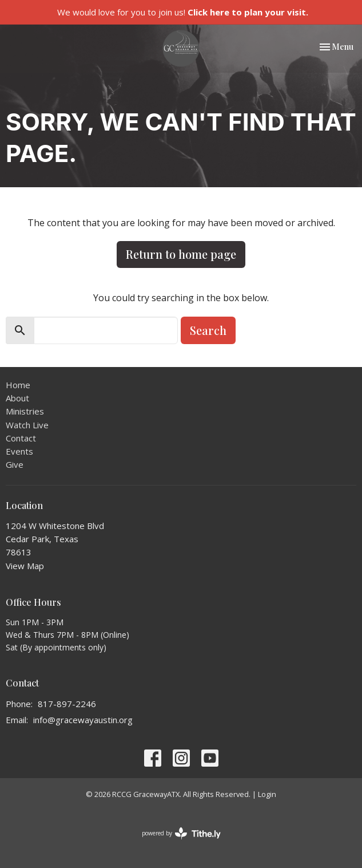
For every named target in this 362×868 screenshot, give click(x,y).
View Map (25, 566)
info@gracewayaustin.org (83, 720)
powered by (181, 833)
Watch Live (27, 425)
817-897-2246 (67, 704)
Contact (21, 438)
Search (208, 330)
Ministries (25, 411)
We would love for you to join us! (183, 12)
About (17, 398)
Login (267, 794)
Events (19, 451)
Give (15, 464)
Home (18, 385)
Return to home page (181, 254)
